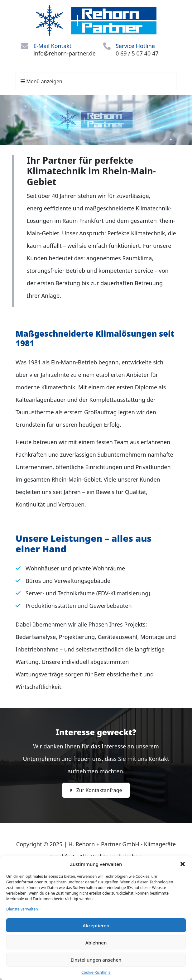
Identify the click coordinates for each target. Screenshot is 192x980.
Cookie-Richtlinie (96, 972)
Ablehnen (96, 943)
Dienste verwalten (22, 909)
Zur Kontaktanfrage (96, 790)
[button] (183, 864)
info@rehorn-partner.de (65, 53)
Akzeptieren (96, 925)
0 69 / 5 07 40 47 (137, 53)
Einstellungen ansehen (96, 960)
